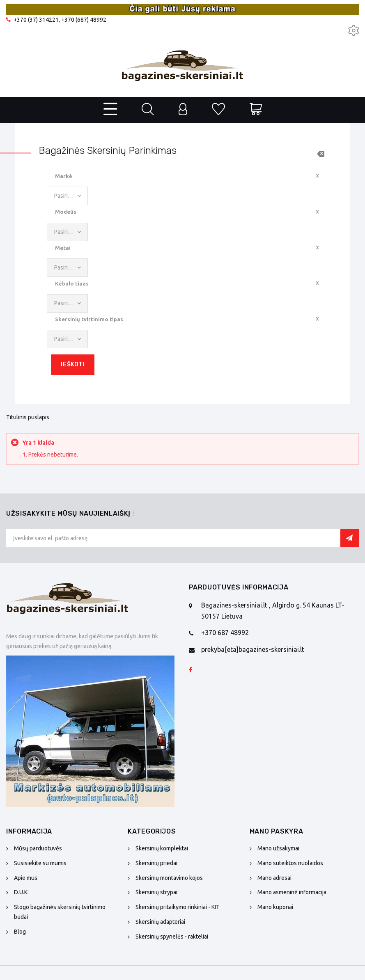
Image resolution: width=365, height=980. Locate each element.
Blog (20, 932)
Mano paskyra (277, 831)
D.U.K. (21, 892)
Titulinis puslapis (28, 417)
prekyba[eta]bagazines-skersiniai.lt (253, 649)
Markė (64, 176)
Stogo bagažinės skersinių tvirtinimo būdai (60, 912)
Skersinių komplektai (162, 848)
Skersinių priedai (156, 863)
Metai (63, 248)
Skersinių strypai (156, 892)
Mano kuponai (275, 907)
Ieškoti (73, 364)
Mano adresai (274, 878)
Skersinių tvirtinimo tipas (89, 319)
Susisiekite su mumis (40, 863)
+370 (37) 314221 (36, 20)
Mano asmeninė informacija (292, 892)
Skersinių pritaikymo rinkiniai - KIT (178, 907)
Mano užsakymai (278, 848)
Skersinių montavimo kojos (169, 878)
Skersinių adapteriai (160, 922)
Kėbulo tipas (72, 283)
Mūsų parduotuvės (38, 848)
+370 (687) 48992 (84, 20)
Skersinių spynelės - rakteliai (172, 937)
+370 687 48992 (225, 633)
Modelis (66, 212)
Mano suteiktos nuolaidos (290, 863)
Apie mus (26, 878)
